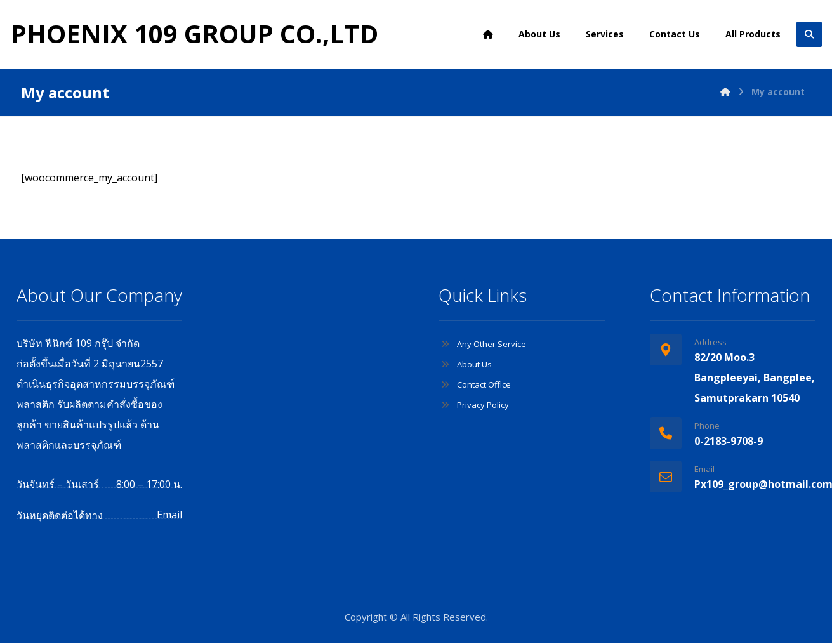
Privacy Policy (474, 405)
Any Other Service (482, 345)
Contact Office (475, 385)
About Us (465, 365)
